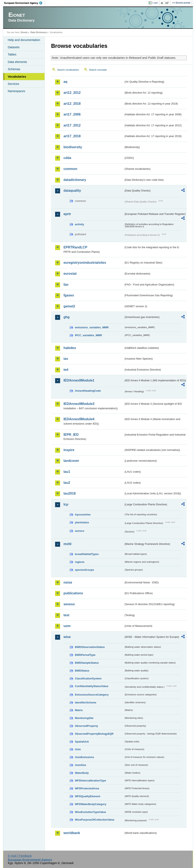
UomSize (80, 765)
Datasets (14, 47)
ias (66, 359)
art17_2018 (72, 136)
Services (13, 84)
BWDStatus (82, 671)
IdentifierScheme (85, 702)
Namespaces (16, 91)
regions (80, 562)
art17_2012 (72, 125)
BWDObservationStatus (90, 647)
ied (66, 370)
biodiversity (73, 147)
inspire (69, 450)
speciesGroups (84, 570)
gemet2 (69, 306)
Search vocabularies (68, 70)
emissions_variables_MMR (92, 327)
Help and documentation (24, 40)
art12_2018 (72, 104)
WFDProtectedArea (87, 788)
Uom (78, 749)
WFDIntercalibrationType (90, 781)
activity (79, 224)
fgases (69, 295)
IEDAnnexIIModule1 (79, 380)
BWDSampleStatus (87, 663)
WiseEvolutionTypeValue (90, 812)
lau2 (67, 483)
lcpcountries (83, 515)
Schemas (14, 69)
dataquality (72, 191)
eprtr (67, 214)
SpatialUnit (82, 742)
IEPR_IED (71, 435)
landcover (71, 461)
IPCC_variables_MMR (88, 335)
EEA (25, 3)
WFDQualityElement (87, 796)
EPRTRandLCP (75, 247)
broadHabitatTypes (87, 554)
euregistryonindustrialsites (85, 263)
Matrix (79, 710)
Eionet (24, 32)
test (66, 615)
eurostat (70, 274)
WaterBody (82, 773)
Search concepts (98, 70)
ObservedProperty (86, 726)
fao (66, 285)
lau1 (67, 472)
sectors (80, 531)
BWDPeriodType (85, 655)
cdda (67, 158)
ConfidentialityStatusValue (91, 686)
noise (68, 582)
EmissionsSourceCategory (92, 695)
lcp (66, 504)
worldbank (72, 833)
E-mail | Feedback (20, 856)
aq (65, 82)
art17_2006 (72, 114)
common (70, 169)
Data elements (17, 62)
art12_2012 (72, 93)
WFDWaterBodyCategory (91, 804)
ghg (66, 317)
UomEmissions (84, 757)
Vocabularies (17, 77)
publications (73, 593)
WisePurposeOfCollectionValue (94, 820)
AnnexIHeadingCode (88, 391)
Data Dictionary (39, 32)
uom (67, 626)
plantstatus (82, 522)
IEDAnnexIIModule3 (79, 404)
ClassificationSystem (88, 678)
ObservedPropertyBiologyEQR (94, 734)
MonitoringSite (84, 718)
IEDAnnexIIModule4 (79, 419)
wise (67, 637)
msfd (67, 544)
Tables (12, 54)
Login (155, 3)
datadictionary (75, 180)
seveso (69, 604)
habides (70, 348)
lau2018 (70, 493)
